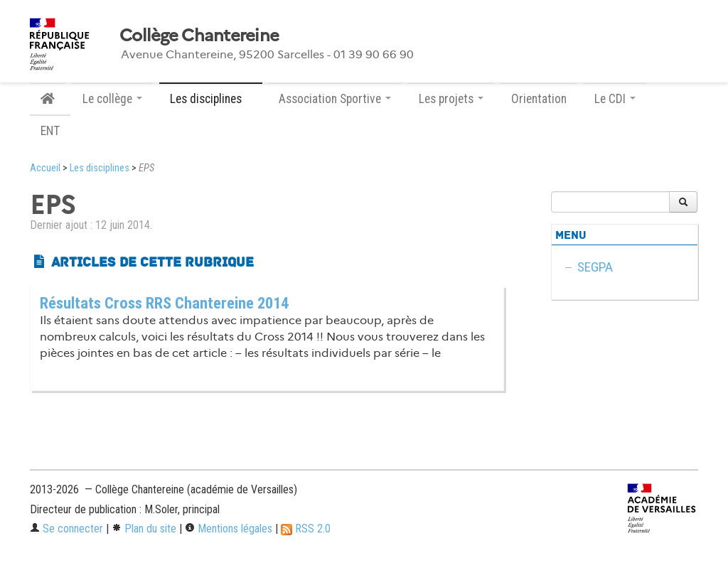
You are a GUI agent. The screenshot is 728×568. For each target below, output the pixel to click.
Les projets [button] (451, 99)
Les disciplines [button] (211, 99)
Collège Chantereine (199, 36)
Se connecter (66, 529)
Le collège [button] (112, 99)
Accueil (45, 168)
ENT (50, 131)
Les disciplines (100, 168)
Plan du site (144, 529)
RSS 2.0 (306, 529)
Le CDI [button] (615, 99)
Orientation (539, 99)
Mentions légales (229, 529)
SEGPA (595, 267)
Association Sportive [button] (335, 99)
